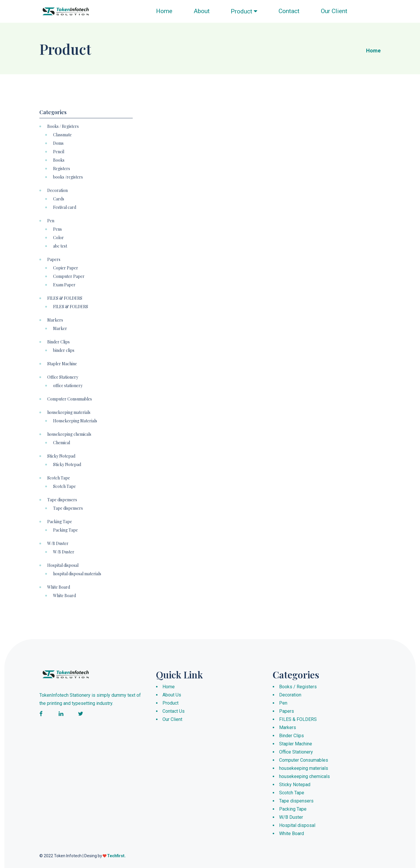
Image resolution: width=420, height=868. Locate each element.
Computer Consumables (70, 399)
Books (59, 160)
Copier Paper (66, 268)
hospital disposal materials (77, 574)
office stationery (68, 386)
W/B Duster (58, 544)
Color (58, 238)
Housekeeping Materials (75, 421)
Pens (57, 229)
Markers (55, 320)
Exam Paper (64, 285)
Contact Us (174, 711)
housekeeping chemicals (69, 434)
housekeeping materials (69, 412)
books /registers (68, 177)
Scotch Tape (59, 478)
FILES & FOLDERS (65, 298)
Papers (54, 260)
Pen (51, 221)
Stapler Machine (62, 364)
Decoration (57, 190)
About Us (172, 695)
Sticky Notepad (61, 456)
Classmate (62, 135)
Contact (289, 11)
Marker (60, 329)
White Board (59, 587)
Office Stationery (63, 377)
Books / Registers (63, 126)
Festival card (65, 207)
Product (244, 11)
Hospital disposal (63, 565)
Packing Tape (60, 522)
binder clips (64, 350)
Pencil (59, 152)
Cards (59, 199)
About (202, 11)
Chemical (62, 443)
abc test (60, 246)
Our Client (334, 11)
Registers (62, 169)
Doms (58, 143)
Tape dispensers (62, 500)
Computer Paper (69, 276)
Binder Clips (58, 342)
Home (164, 11)
